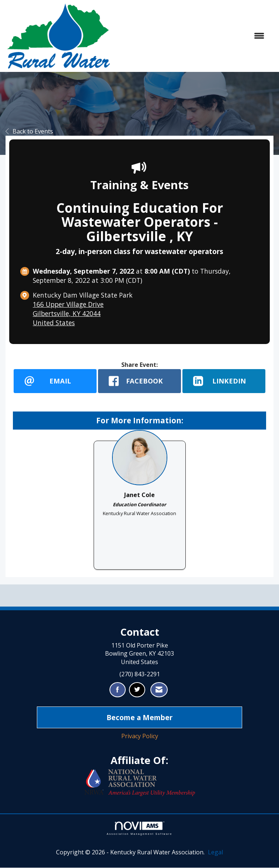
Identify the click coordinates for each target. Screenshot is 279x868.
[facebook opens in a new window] (139, 381)
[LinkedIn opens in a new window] (224, 381)
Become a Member (139, 717)
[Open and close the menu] (191, 36)
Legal (215, 853)
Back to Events (29, 131)
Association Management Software (139, 829)
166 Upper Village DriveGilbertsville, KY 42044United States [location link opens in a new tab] (68, 313)
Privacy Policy (140, 736)
